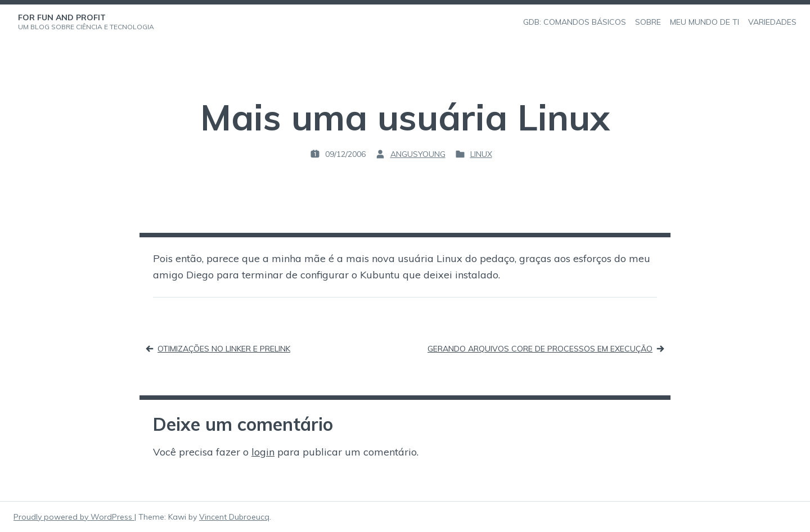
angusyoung (418, 154)
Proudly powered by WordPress (74, 517)
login (263, 452)
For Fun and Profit (62, 17)
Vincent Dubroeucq (234, 517)
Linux (481, 154)
